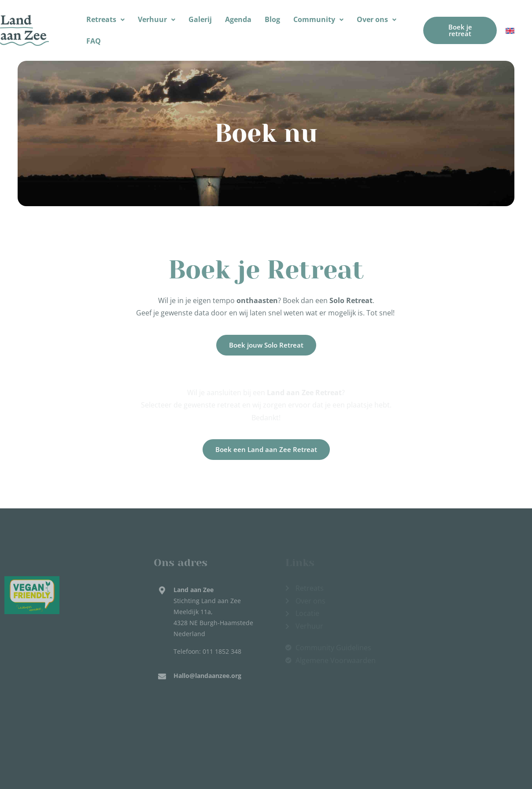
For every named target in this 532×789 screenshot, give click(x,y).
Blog (272, 19)
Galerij (200, 19)
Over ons (377, 19)
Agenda (238, 19)
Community (318, 19)
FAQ (94, 41)
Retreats (105, 19)
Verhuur (157, 19)
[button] (105, 20)
